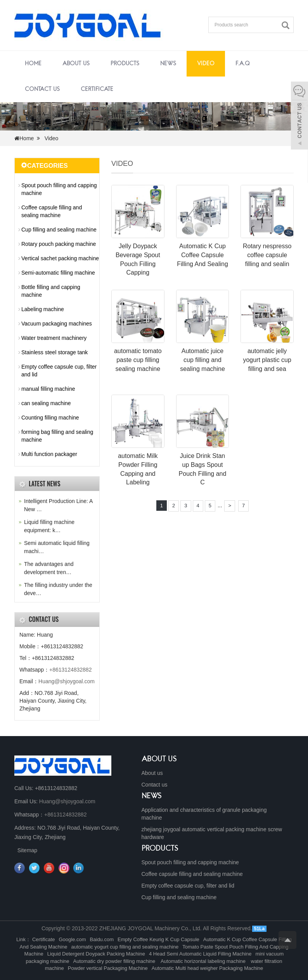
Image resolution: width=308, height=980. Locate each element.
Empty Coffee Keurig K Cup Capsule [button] (158, 939)
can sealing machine (46, 403)
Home (33, 64)
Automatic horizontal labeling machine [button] (203, 961)
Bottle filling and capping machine (51, 291)
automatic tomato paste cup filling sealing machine (138, 360)
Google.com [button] (73, 939)
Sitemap (27, 850)
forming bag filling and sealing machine (57, 436)
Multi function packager (49, 454)
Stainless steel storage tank (55, 352)
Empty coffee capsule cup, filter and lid (59, 371)
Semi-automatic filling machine (58, 273)
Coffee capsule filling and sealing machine (52, 211)
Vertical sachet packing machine (60, 258)
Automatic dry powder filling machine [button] (115, 961)
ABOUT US (159, 759)
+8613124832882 (70, 670)
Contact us (42, 89)
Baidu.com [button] (102, 939)
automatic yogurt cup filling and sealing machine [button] (125, 947)
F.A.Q (243, 64)
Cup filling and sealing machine (59, 230)
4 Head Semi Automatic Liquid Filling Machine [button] (200, 954)
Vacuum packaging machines (57, 324)
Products (125, 64)
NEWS (152, 796)
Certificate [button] (44, 939)
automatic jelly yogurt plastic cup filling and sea (267, 360)
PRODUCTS (160, 849)
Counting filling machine (50, 418)
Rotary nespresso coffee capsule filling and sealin (267, 255)
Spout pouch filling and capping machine (59, 189)
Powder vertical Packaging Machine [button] (108, 968)
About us (76, 64)
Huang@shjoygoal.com (67, 681)
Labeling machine (43, 309)
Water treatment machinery (54, 338)
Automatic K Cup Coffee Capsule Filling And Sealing (202, 255)
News (168, 64)
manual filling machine (48, 389)
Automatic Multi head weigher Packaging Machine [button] (208, 968)
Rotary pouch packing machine (59, 244)
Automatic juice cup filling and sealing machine (202, 360)
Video (206, 64)
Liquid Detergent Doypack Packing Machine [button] (96, 954)
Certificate (97, 89)
